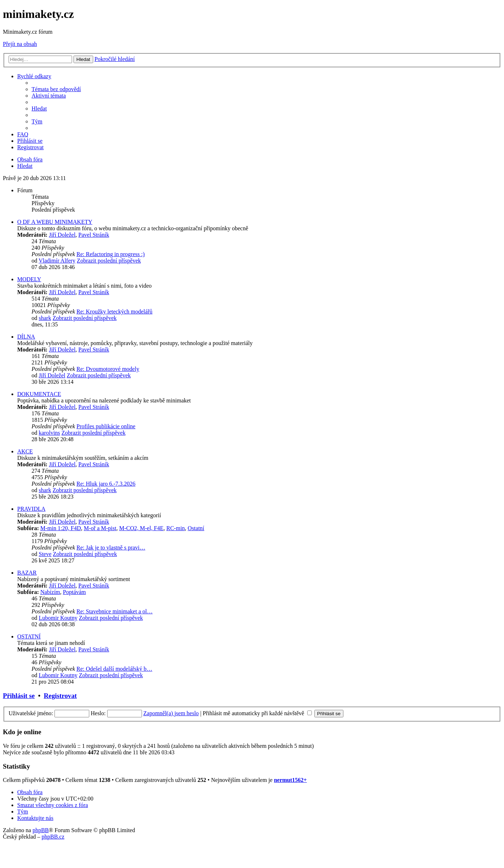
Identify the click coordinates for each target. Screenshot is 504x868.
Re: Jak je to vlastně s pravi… (111, 548)
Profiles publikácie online (106, 426)
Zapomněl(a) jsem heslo (171, 713)
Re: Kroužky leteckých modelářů (114, 312)
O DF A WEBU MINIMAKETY (55, 222)
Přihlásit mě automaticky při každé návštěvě (257, 713)
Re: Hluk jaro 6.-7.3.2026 (106, 484)
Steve (45, 554)
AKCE (25, 451)
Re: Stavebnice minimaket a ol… (114, 611)
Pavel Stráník (94, 235)
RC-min (176, 528)
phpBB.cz (53, 837)
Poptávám (75, 592)
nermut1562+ (290, 780)
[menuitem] (56, 89)
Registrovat (60, 696)
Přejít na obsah (20, 44)
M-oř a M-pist (100, 528)
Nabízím (50, 592)
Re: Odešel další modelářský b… (114, 669)
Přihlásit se (19, 696)
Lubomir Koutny (58, 618)
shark (45, 318)
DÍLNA (26, 337)
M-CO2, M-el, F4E (141, 528)
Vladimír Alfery (57, 261)
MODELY (29, 279)
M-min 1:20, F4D (60, 528)
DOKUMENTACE (39, 394)
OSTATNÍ (29, 636)
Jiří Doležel (62, 235)
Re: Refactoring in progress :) (110, 254)
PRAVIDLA (31, 509)
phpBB (41, 830)
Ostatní (196, 528)
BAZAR (27, 573)
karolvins (49, 433)
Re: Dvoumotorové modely (108, 369)
